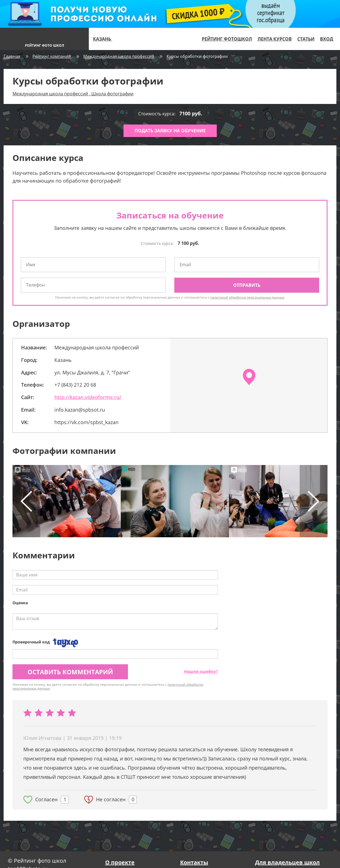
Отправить (247, 285)
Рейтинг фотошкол (227, 39)
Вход (327, 39)
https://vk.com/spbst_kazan (86, 422)
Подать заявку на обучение (170, 131)
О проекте (120, 862)
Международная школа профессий (119, 56)
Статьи (306, 39)
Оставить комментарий (70, 672)
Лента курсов (275, 39)
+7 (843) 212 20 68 (75, 385)
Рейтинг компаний (52, 56)
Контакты (194, 862)
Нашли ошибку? (201, 671)
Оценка (20, 603)
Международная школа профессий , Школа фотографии (73, 94)
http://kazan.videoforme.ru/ (88, 397)
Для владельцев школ (287, 862)
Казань (105, 39)
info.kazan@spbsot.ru (80, 410)
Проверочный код (31, 642)
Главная (12, 56)
